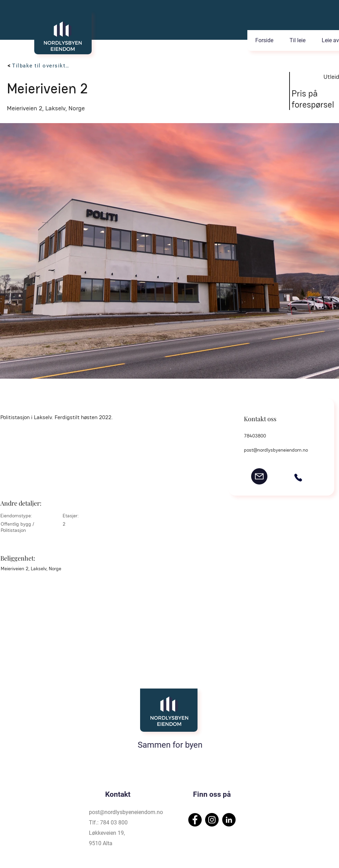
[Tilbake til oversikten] (42, 66)
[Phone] (298, 478)
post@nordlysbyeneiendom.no (276, 450)
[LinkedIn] (229, 820)
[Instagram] (212, 820)
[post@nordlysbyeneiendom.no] (259, 476)
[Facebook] (195, 820)
